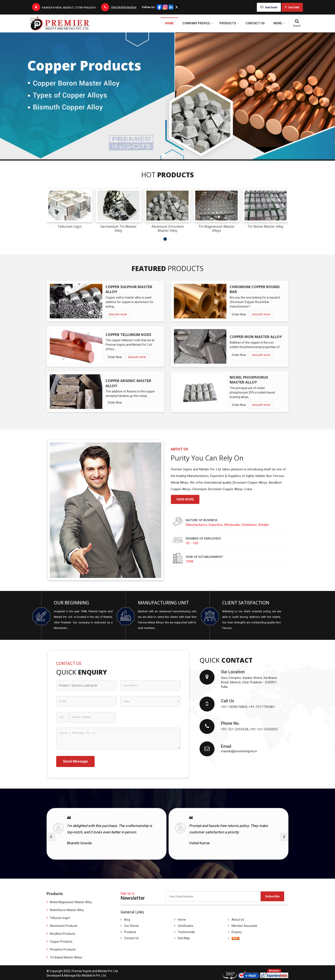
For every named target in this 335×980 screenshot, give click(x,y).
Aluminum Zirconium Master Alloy (168, 228)
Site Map (184, 938)
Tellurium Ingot (70, 227)
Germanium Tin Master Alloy (118, 228)
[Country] (151, 701)
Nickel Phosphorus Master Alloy (249, 380)
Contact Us (255, 23)
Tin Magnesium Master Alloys (217, 228)
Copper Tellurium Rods (128, 335)
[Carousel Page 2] (170, 239)
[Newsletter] (213, 896)
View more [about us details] (185, 499)
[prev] (51, 837)
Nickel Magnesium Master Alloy (71, 902)
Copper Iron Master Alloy (256, 337)
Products (229, 23)
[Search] (297, 23)
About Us (238, 920)
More (279, 23)
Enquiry (237, 932)
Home (169, 23)
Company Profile (198, 23)
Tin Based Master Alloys (66, 957)
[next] (284, 837)
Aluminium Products (64, 926)
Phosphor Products (63, 949)
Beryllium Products (62, 934)
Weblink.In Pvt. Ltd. (94, 976)
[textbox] (86, 685)
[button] (124, 7)
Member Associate (244, 926)
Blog (127, 920)
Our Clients (132, 926)
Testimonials (186, 932)
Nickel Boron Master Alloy (67, 910)
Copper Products (61, 942)
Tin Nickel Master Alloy (265, 227)
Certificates (186, 926)
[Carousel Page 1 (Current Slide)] (165, 239)
